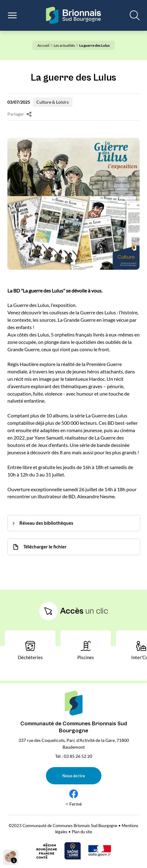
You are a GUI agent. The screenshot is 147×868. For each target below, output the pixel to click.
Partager (19, 114)
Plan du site (82, 832)
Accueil (45, 45)
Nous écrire (73, 776)
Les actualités (66, 45)
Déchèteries (30, 651)
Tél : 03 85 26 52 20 (74, 756)
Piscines (86, 651)
